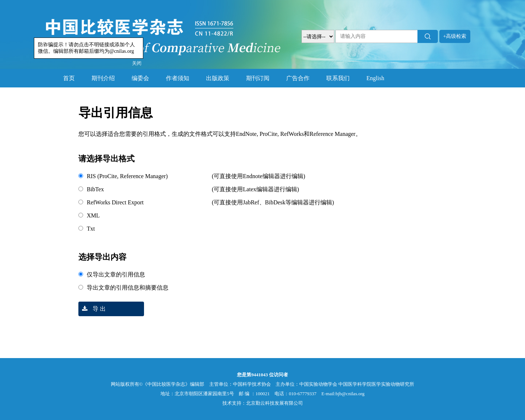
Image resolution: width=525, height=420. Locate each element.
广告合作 (298, 78)
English (375, 78)
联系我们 (338, 78)
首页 (69, 78)
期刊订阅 (258, 78)
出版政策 (218, 78)
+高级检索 (455, 36)
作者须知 (178, 78)
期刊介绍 (103, 78)
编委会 (140, 78)
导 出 (92, 309)
